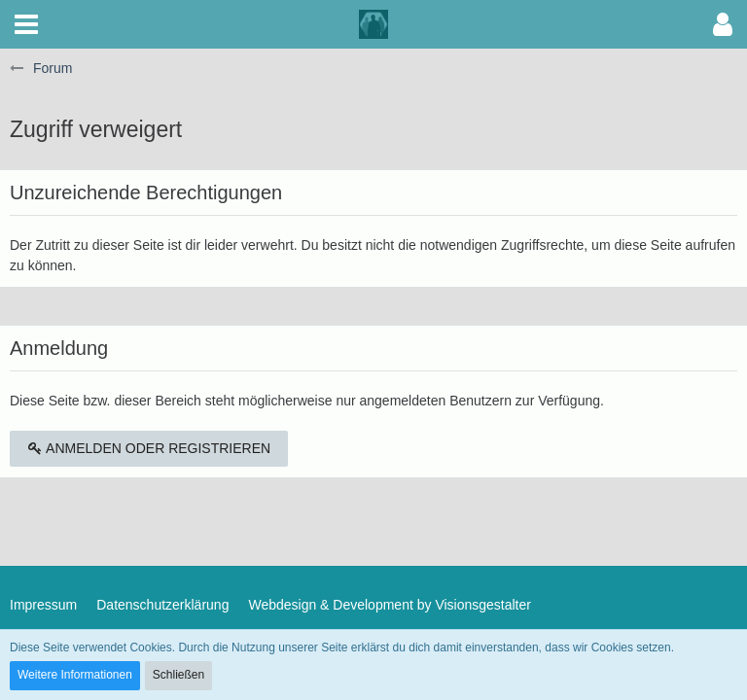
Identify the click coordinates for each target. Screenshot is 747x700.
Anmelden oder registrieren (149, 448)
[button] (26, 24)
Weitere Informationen (75, 675)
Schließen (178, 675)
